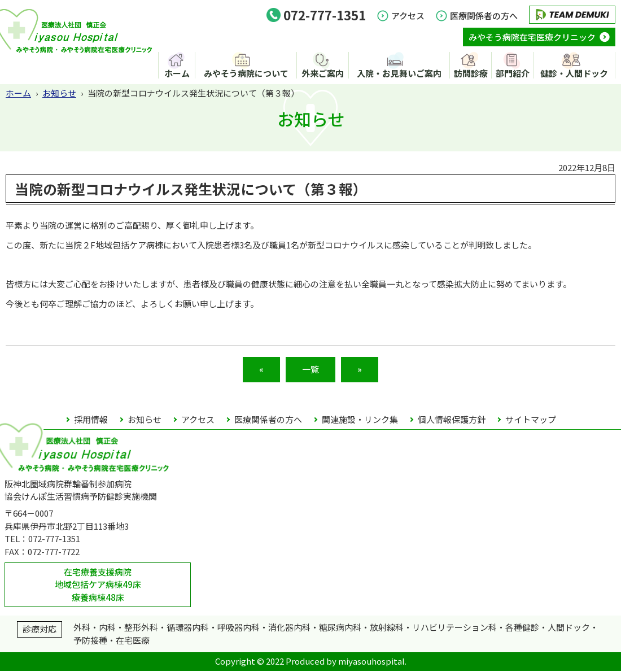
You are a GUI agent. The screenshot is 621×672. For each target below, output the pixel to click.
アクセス (408, 16)
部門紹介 (513, 73)
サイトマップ (531, 420)
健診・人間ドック (574, 73)
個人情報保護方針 (452, 420)
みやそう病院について (247, 73)
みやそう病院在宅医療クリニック (532, 37)
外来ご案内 (324, 73)
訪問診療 (471, 73)
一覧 (310, 370)
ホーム (177, 73)
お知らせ (59, 93)
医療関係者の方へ (484, 16)
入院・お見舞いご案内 (400, 73)
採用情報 (91, 420)
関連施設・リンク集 (360, 420)
